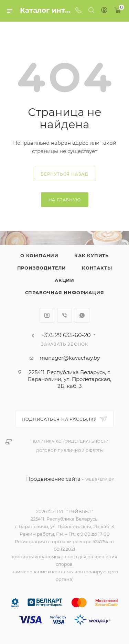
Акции (64, 280)
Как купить (92, 255)
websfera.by (100, 480)
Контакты (97, 268)
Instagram (47, 315)
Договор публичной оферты (70, 451)
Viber (64, 315)
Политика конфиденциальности (70, 442)
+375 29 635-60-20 (66, 335)
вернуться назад (64, 174)
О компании (39, 255)
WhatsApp (82, 315)
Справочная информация (65, 293)
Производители (42, 268)
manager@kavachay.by (70, 358)
